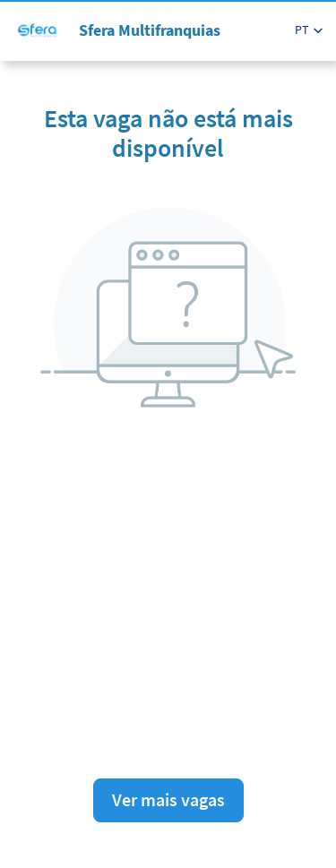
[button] (309, 30)
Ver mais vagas (168, 799)
